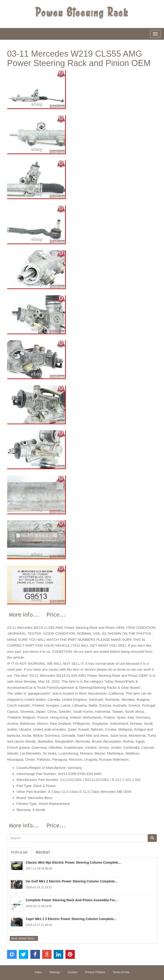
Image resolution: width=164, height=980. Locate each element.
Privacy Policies (95, 972)
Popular (19, 852)
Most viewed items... (24, 938)
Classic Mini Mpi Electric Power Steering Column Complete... (73, 862)
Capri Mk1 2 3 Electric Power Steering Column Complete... (71, 919)
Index (38, 972)
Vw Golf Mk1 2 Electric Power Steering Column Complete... (72, 881)
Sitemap (55, 972)
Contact (72, 972)
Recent (43, 852)
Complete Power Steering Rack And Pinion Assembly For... (72, 900)
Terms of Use (121, 972)
